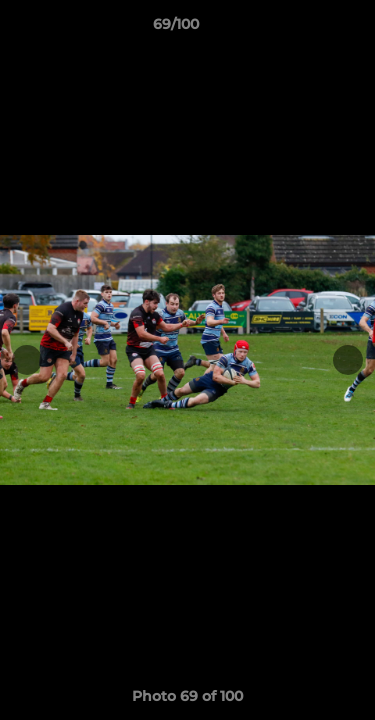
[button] (303, 29)
